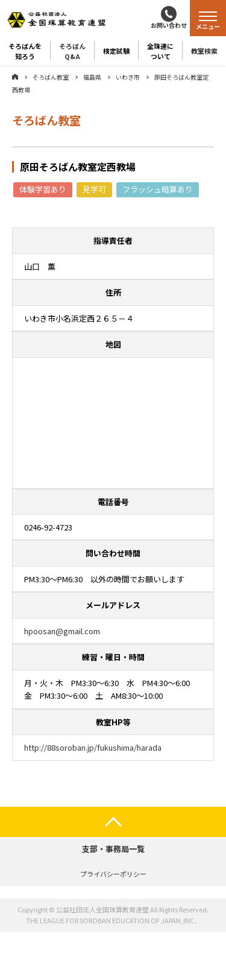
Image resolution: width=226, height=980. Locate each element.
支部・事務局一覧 (113, 849)
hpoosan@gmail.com (62, 631)
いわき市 (128, 77)
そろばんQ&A (72, 51)
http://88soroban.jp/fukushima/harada (93, 747)
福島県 (92, 77)
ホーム (15, 77)
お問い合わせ (169, 25)
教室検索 (204, 51)
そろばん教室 (51, 77)
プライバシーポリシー (113, 874)
